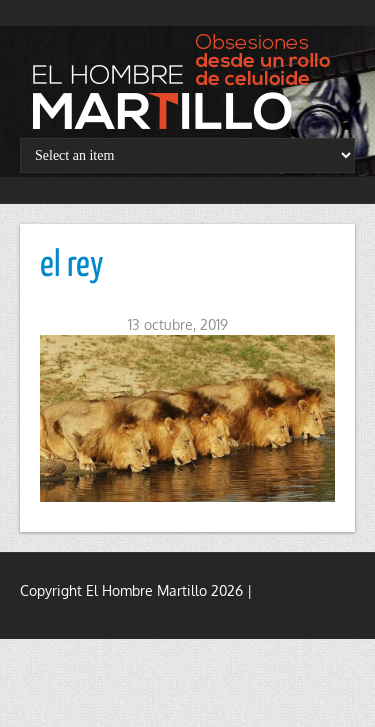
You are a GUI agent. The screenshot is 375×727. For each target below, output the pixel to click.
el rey (72, 266)
